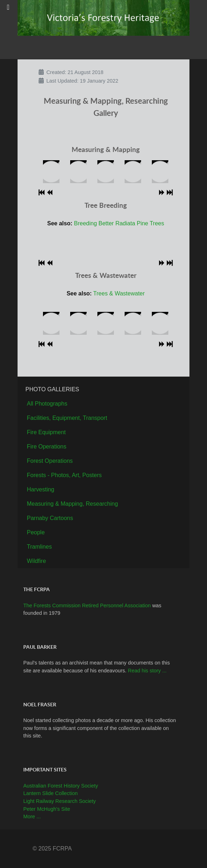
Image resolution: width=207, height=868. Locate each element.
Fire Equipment (46, 432)
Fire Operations (47, 447)
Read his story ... (147, 671)
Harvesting (40, 489)
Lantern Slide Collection (50, 793)
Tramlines (39, 547)
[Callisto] (103, 17)
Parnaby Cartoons (50, 518)
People (36, 532)
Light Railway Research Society (59, 801)
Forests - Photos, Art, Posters (64, 475)
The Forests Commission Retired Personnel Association (88, 605)
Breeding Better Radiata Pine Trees (119, 223)
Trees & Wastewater (119, 293)
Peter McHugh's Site (47, 809)
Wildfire (36, 561)
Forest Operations (50, 461)
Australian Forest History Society (61, 786)
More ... (32, 816)
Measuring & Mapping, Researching (72, 504)
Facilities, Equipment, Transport (67, 418)
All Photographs (47, 404)
